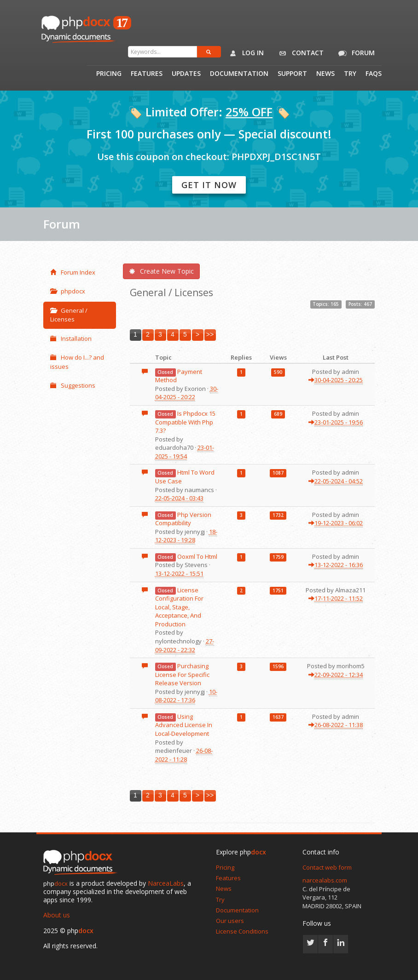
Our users (230, 921)
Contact (299, 53)
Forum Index (73, 272)
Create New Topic (161, 271)
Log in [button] (245, 53)
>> (210, 334)
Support (292, 74)
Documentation (239, 74)
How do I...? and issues (77, 362)
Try (350, 74)
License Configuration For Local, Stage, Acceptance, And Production (179, 607)
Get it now (209, 185)
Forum (355, 53)
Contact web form (327, 867)
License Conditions (242, 931)
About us (57, 915)
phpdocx (68, 291)
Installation (71, 338)
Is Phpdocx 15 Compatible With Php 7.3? (186, 422)
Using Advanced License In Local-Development (184, 725)
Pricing (109, 74)
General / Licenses (69, 315)
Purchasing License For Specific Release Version (182, 674)
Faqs (374, 74)
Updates (186, 74)
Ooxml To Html (197, 556)
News (325, 74)
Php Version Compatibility (183, 519)
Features (147, 74)
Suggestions (73, 385)
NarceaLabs (166, 883)
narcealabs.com (325, 880)
